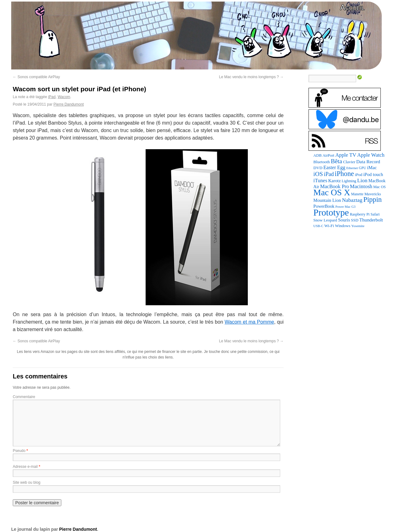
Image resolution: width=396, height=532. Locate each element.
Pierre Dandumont (69, 104)
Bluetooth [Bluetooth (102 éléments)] (322, 162)
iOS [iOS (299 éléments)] (318, 174)
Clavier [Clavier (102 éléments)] (349, 162)
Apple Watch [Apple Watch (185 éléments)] (371, 155)
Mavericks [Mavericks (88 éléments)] (372, 194)
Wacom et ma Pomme (250, 322)
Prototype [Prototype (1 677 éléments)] (331, 212)
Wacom (64, 97)
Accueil (352, 7)
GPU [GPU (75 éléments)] (363, 168)
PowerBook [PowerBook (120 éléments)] (324, 206)
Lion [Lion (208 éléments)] (362, 180)
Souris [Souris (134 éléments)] (344, 220)
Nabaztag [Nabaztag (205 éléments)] (352, 200)
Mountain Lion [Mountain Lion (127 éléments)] (327, 200)
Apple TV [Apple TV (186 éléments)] (346, 155)
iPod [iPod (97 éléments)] (359, 175)
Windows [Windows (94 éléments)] (343, 226)
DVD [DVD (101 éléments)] (318, 168)
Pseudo (19, 451)
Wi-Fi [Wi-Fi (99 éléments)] (329, 226)
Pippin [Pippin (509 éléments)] (372, 199)
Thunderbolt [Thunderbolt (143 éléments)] (371, 220)
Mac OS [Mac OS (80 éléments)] (379, 187)
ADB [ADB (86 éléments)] (318, 155)
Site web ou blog (27, 482)
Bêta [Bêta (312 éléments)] (336, 161)
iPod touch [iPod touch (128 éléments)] (373, 174)
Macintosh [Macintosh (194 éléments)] (361, 186)
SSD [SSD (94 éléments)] (355, 220)
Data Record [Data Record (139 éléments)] (368, 161)
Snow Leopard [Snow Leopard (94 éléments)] (325, 220)
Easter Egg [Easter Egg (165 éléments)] (335, 167)
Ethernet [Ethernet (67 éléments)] (352, 168)
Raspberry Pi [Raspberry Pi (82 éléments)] (360, 214)
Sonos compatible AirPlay (36, 77)
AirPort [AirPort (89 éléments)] (328, 155)
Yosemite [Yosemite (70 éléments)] (358, 226)
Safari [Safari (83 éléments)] (375, 214)
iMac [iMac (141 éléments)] (372, 167)
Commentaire (24, 397)
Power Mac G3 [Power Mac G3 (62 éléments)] (345, 207)
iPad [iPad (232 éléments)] (329, 174)
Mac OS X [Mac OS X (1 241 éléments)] (332, 192)
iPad (52, 97)
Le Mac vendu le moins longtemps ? (251, 77)
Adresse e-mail (25, 467)
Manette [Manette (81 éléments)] (357, 194)
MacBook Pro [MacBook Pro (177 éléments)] (335, 186)
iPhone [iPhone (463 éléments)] (344, 174)
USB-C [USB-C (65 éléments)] (318, 226)
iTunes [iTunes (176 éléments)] (321, 180)
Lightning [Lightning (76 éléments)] (349, 181)
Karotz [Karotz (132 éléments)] (334, 181)
